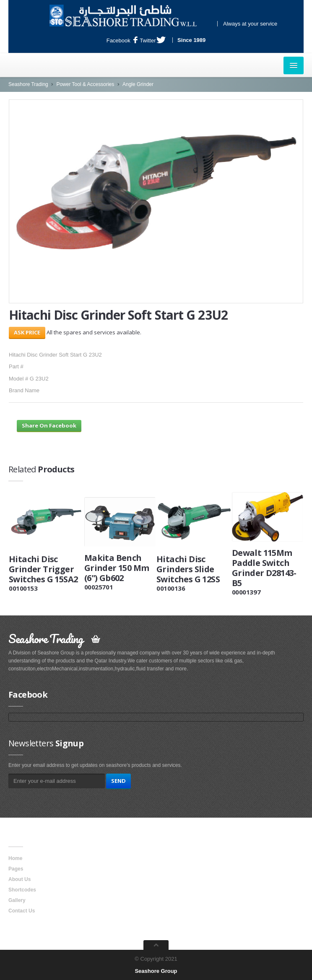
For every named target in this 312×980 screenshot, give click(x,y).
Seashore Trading (28, 84)
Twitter (153, 40)
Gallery (17, 900)
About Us (19, 879)
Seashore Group (156, 971)
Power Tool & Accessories (85, 84)
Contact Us (22, 911)
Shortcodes (22, 890)
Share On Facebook (49, 425)
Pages (16, 869)
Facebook (122, 40)
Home (15, 858)
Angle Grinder (138, 84)
